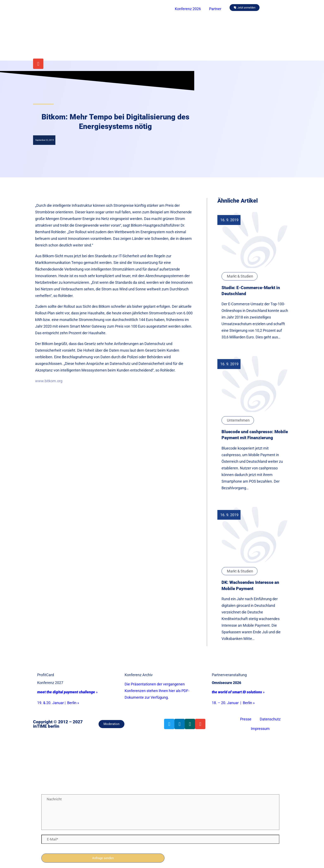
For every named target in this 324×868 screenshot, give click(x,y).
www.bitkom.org (49, 381)
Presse (246, 719)
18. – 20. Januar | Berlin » (233, 703)
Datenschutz (270, 719)
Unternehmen (238, 420)
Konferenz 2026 (188, 9)
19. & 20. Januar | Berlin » (58, 703)
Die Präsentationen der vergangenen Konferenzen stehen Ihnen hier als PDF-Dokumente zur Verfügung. (157, 691)
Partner (215, 9)
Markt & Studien (240, 276)
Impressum (260, 729)
